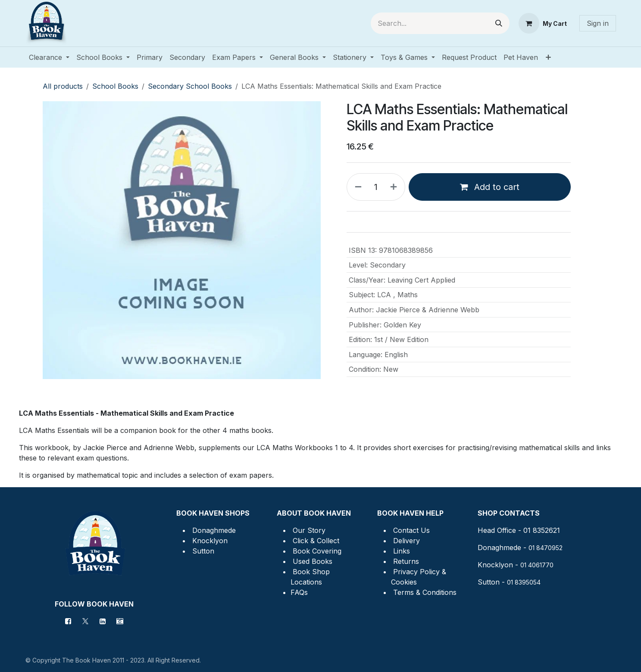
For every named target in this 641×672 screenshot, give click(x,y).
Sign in (598, 23)
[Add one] (395, 187)
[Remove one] (356, 187)
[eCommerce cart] (543, 23)
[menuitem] (49, 57)
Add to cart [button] (490, 187)
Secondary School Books (190, 86)
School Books (115, 86)
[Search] (499, 23)
